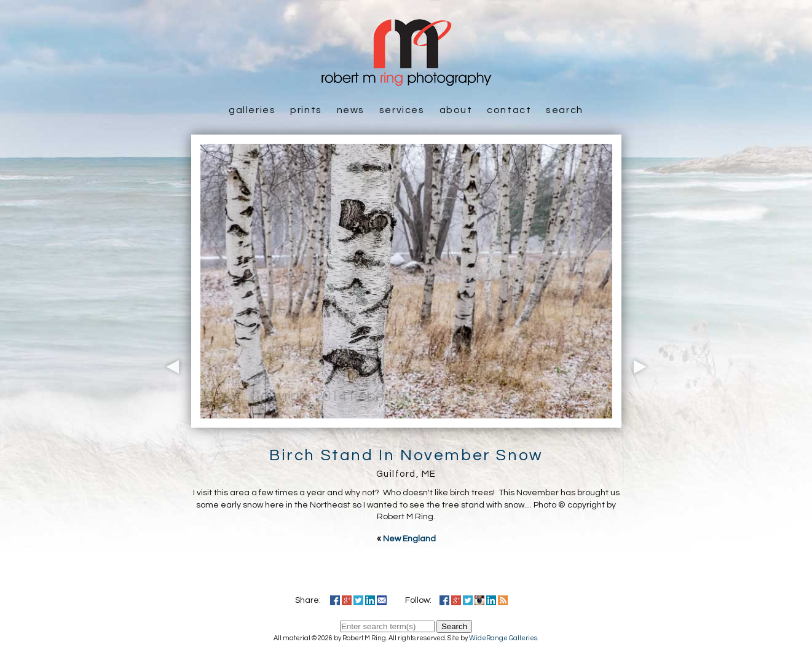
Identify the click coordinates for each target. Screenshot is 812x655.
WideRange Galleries (503, 638)
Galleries (252, 110)
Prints (306, 110)
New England (409, 539)
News (351, 110)
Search (565, 110)
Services (402, 110)
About (456, 110)
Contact (509, 110)
